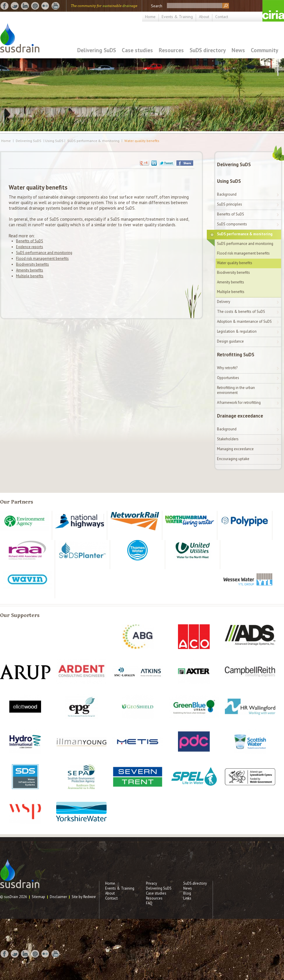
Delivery (224, 302)
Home (150, 17)
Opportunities (228, 378)
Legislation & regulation (237, 331)
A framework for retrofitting (239, 403)
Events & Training (177, 17)
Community (264, 50)
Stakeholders (228, 439)
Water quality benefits (142, 141)
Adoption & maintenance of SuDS (244, 321)
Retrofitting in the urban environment (236, 390)
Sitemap (38, 897)
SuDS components (232, 224)
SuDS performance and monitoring (44, 253)
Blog (187, 893)
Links (187, 898)
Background (227, 194)
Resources (171, 50)
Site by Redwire (84, 897)
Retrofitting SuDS (236, 355)
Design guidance (230, 341)
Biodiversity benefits (32, 264)
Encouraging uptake (233, 459)
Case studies (137, 50)
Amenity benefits (30, 270)
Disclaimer (58, 897)
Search (157, 6)
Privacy (151, 883)
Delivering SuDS (97, 50)
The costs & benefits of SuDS (241, 312)
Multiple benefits (30, 276)
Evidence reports (30, 247)
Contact (222, 17)
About (204, 17)
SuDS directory (208, 50)
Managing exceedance (235, 449)
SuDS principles (230, 204)
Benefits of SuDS (30, 241)
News (238, 50)
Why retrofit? (227, 368)
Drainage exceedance (240, 416)
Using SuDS (229, 181)
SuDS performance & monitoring (93, 141)
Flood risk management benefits (42, 258)
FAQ (149, 903)
